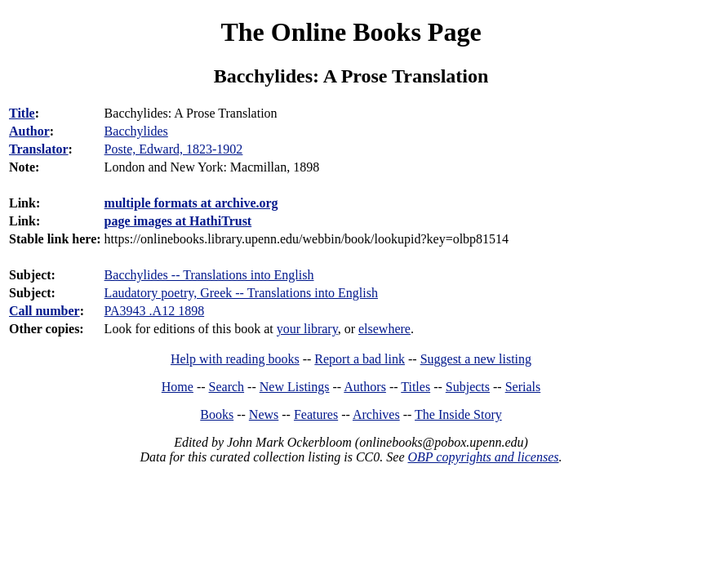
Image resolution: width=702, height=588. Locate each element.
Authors (365, 387)
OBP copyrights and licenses (483, 457)
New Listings (295, 387)
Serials (523, 387)
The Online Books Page (351, 32)
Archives (376, 414)
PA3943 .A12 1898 (155, 311)
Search (227, 387)
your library (307, 329)
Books (217, 414)
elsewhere (384, 329)
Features (316, 414)
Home (178, 387)
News (264, 414)
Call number (44, 311)
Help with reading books (235, 359)
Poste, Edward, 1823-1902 (174, 149)
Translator (39, 149)
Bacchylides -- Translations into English (209, 275)
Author (29, 131)
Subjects (468, 387)
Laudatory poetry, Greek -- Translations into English (241, 293)
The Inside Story (458, 414)
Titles (415, 387)
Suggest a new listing (476, 359)
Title (22, 113)
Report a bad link (360, 359)
